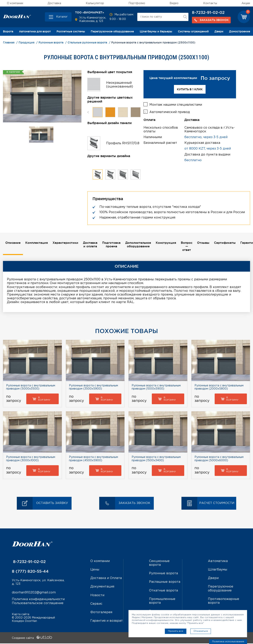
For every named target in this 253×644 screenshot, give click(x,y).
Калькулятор (95, 3)
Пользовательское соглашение (38, 604)
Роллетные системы (71, 31)
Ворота (8, 31)
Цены (95, 570)
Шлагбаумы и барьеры (156, 31)
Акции (246, 3)
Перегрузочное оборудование (112, 31)
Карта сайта (21, 615)
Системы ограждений (193, 31)
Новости (97, 596)
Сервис (96, 604)
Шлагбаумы (218, 570)
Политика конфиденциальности (38, 600)
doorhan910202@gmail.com (34, 594)
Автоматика (218, 562)
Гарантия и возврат (107, 621)
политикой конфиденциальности (153, 620)
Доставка (54, 3)
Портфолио (137, 3)
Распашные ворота (165, 582)
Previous (88, 112)
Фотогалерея (101, 613)
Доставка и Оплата (106, 579)
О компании (15, 3)
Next (145, 112)
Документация (102, 587)
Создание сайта (32, 639)
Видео (174, 3)
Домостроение (240, 31)
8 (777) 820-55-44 (30, 572)
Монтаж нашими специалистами (176, 104)
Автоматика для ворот (35, 31)
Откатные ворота (163, 591)
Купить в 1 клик (190, 89)
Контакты (210, 3)
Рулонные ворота (163, 574)
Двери (219, 31)
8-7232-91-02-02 (208, 12)
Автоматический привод (170, 111)
